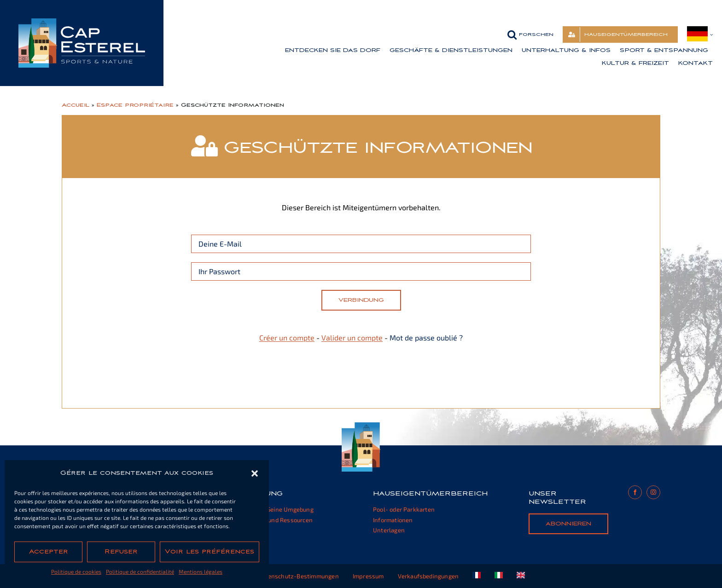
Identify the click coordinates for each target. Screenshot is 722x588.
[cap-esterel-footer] (361, 426)
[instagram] (653, 492)
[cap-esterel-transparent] (82, 22)
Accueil (76, 105)
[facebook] (635, 492)
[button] (255, 473)
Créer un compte (287, 337)
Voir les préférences (210, 552)
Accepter (49, 552)
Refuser (121, 552)
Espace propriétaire (135, 105)
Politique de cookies (76, 571)
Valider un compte (352, 337)
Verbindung (361, 300)
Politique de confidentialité (140, 571)
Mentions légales (201, 571)
